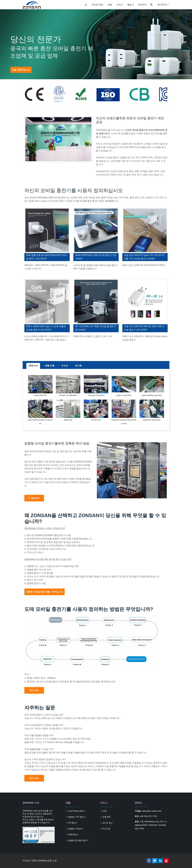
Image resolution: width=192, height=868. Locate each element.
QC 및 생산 (108, 823)
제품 (110, 5)
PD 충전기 (73, 823)
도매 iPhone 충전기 (77, 811)
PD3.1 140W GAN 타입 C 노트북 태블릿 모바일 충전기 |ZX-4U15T (46, 328)
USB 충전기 (73, 835)
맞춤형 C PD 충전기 (77, 817)
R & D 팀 (106, 829)
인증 (105, 811)
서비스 (120, 5)
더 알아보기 (34, 498)
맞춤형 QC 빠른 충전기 (78, 840)
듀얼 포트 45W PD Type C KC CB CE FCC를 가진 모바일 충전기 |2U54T (144, 257)
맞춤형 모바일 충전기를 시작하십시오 (45, 592)
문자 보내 (34, 690)
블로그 (131, 5)
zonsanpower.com (34, 5)
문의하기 (143, 5)
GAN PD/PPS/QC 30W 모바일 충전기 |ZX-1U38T (96, 257)
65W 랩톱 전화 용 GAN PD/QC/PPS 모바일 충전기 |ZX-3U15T (46, 257)
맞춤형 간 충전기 (75, 829)
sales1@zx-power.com (152, 811)
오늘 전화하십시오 (21, 70)
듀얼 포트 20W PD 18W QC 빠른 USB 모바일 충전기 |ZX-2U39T (144, 328)
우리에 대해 (97, 5)
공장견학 (107, 817)
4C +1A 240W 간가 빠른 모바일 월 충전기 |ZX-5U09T (96, 328)
